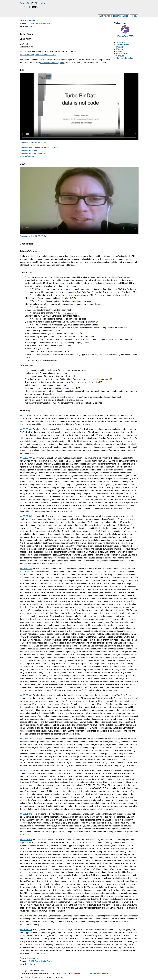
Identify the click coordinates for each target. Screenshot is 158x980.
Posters (120, 47)
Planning (120, 51)
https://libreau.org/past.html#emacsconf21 (38, 55)
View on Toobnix (27, 156)
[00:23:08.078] (26, 840)
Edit (105, 16)
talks (42, 3)
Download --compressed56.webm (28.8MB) (39, 147)
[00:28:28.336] (26, 930)
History (134, 16)
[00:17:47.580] (26, 739)
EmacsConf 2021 (125, 36)
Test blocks (30, 26)
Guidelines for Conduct (122, 55)
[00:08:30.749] (26, 569)
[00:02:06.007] (26, 458)
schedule (34, 20)
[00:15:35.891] (26, 695)
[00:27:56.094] (26, 916)
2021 (36, 3)
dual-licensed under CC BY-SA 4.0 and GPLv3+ (89, 973)
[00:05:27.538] (26, 516)
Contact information (125, 58)
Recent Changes (121, 16)
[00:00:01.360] (26, 415)
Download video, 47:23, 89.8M (33, 236)
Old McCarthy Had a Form (40, 23)
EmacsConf (26, 3)
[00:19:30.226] (26, 770)
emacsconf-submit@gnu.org (53, 63)
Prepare (120, 49)
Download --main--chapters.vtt (33, 153)
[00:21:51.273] (26, 814)
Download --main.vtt (29, 150)
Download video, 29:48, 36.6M (33, 142)
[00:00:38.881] (26, 429)
